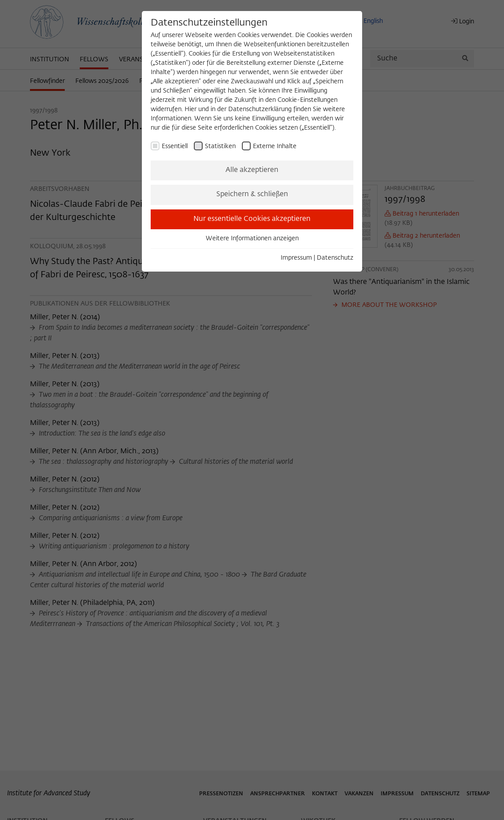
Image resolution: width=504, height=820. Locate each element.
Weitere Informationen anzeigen (252, 239)
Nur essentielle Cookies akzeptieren (252, 219)
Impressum (296, 258)
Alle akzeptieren (252, 170)
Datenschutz (335, 258)
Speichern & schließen (252, 194)
